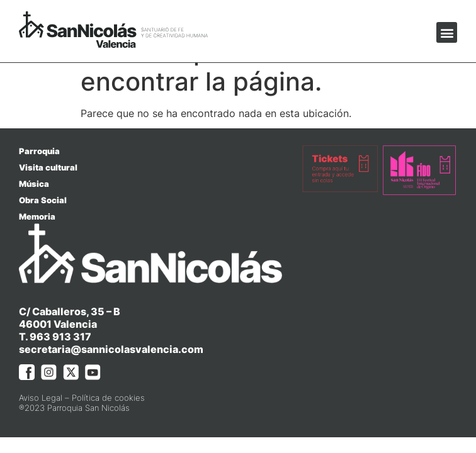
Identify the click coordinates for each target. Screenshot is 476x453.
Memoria (37, 216)
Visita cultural (48, 167)
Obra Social (43, 200)
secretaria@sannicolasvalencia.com (111, 349)
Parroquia (39, 151)
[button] (447, 32)
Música (34, 184)
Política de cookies (108, 398)
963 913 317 (60, 337)
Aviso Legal (41, 398)
